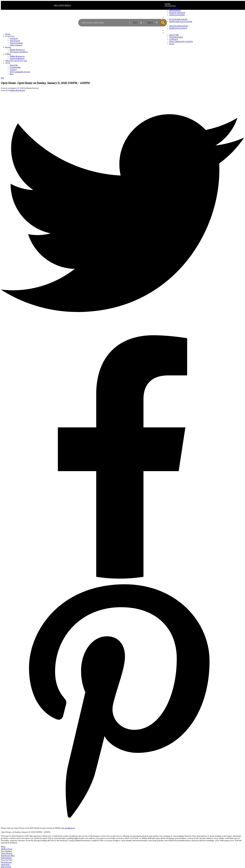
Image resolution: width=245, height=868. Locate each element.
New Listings (6, 851)
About (168, 33)
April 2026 (5, 864)
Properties (170, 6)
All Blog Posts (7, 849)
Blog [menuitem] (172, 44)
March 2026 (6, 867)
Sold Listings (6, 858)
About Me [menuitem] (174, 35)
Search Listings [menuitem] (16, 43)
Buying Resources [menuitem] (17, 50)
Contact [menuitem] (174, 39)
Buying (8, 47)
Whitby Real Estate (17, 90)
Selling (8, 54)
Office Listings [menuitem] (16, 45)
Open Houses (7, 853)
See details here (68, 828)
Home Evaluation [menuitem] (17, 58)
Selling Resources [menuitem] (17, 56)
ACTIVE (164, 17)
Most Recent (6, 862)
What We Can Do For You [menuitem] (16, 61)
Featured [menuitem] (174, 8)
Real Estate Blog (8, 856)
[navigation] (122, 54)
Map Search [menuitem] (15, 41)
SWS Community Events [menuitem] (181, 42)
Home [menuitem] (168, 4)
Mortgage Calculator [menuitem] (19, 52)
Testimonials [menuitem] (176, 37)
